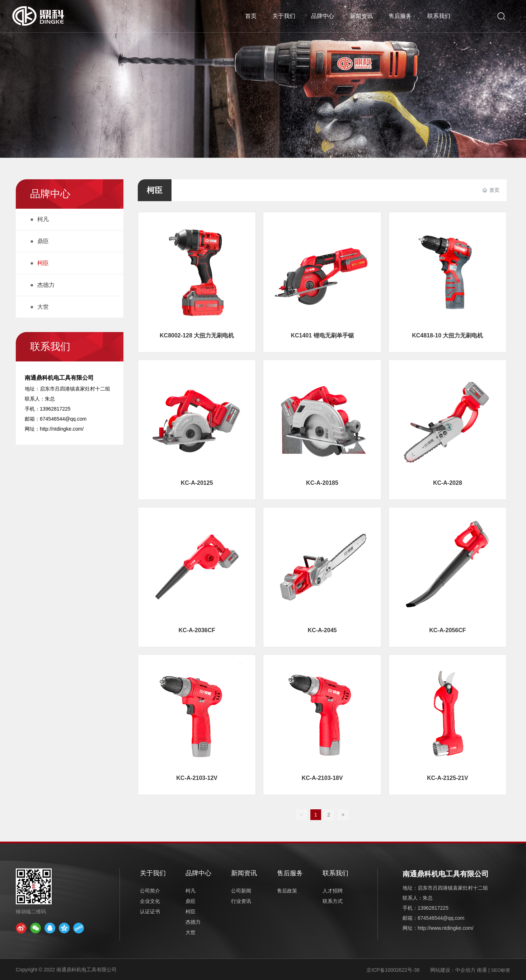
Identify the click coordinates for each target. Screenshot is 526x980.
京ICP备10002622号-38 (393, 970)
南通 (482, 970)
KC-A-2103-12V (197, 778)
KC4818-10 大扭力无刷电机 (447, 335)
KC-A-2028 (448, 483)
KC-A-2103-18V (322, 778)
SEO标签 (501, 970)
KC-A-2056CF (447, 630)
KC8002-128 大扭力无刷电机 (197, 335)
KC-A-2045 (322, 630)
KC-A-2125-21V (448, 778)
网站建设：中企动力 (453, 970)
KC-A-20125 (197, 483)
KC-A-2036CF (197, 630)
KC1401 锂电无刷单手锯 (322, 335)
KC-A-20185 (322, 483)
